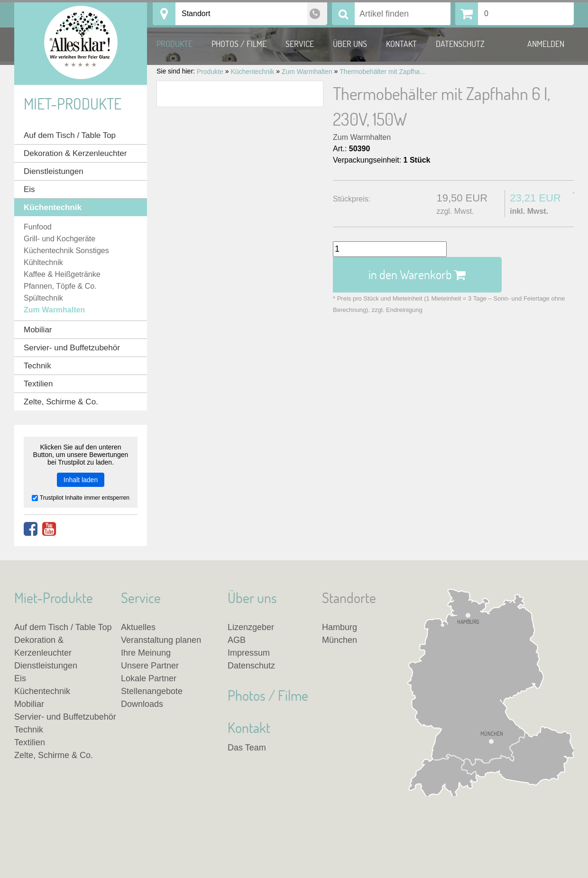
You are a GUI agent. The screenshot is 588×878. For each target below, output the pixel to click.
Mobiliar (38, 330)
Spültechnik (43, 298)
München (492, 734)
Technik (37, 366)
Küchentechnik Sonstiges (66, 251)
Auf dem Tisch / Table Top (70, 135)
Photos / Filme (239, 44)
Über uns (350, 44)
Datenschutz (460, 44)
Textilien (38, 384)
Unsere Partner (150, 666)
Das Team (247, 748)
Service (300, 44)
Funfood (38, 227)
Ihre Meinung (146, 653)
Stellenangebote (152, 691)
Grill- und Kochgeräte (60, 239)
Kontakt (401, 44)
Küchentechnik (53, 207)
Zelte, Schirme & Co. (61, 402)
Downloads (142, 704)
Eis (29, 189)
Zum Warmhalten (362, 137)
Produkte (175, 44)
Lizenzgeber (251, 627)
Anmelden (546, 44)
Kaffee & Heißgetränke (62, 274)
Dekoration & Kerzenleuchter (75, 153)
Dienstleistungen (54, 171)
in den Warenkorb (417, 274)
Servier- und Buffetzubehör (72, 348)
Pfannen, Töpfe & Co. (60, 286)
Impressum (249, 653)
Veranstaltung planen (161, 640)
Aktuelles (138, 627)
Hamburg (468, 622)
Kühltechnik (43, 262)
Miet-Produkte (73, 104)
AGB (237, 640)
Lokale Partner (149, 678)
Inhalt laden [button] (81, 480)
